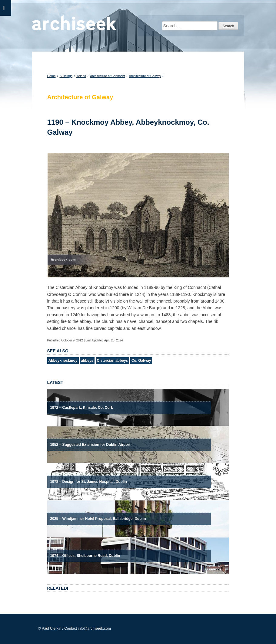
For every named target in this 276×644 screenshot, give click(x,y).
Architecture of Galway (145, 76)
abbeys (87, 361)
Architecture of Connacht (108, 76)
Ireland (81, 76)
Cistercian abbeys (113, 361)
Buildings (66, 76)
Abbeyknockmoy (63, 361)
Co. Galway (141, 361)
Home (52, 76)
